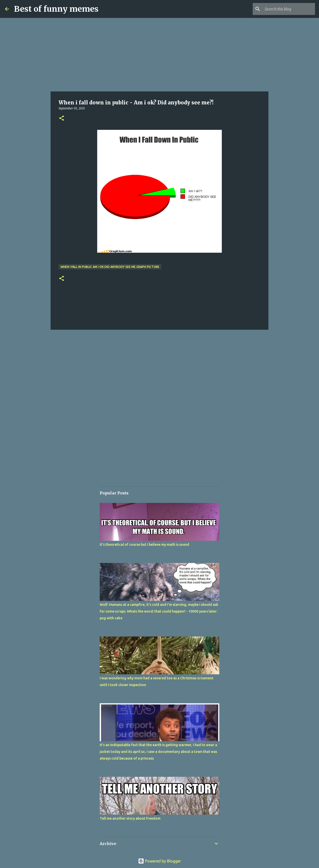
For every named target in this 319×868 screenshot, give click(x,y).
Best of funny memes (56, 9)
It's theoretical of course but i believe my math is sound (144, 545)
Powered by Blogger (159, 861)
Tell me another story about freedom (130, 818)
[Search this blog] (289, 9)
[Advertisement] (159, 55)
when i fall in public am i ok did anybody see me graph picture (110, 267)
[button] (62, 118)
